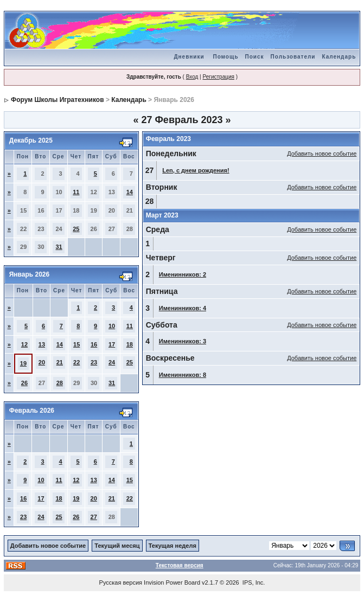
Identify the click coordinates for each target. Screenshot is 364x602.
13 (42, 344)
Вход (192, 77)
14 (130, 192)
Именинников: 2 (183, 274)
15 (76, 344)
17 (112, 344)
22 (76, 362)
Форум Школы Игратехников (58, 100)
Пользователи (293, 57)
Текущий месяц (117, 546)
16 (94, 344)
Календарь (339, 57)
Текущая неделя (173, 546)
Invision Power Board (172, 582)
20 (42, 362)
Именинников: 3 (183, 341)
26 (24, 383)
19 (23, 363)
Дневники (189, 57)
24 (112, 362)
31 (59, 247)
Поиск (255, 57)
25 (76, 229)
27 (94, 517)
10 (112, 326)
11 (76, 192)
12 (24, 344)
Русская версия (121, 582)
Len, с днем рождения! (196, 170)
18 (130, 344)
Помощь (225, 57)
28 (60, 383)
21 (60, 362)
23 (94, 362)
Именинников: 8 (183, 375)
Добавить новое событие (322, 153)
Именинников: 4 (183, 308)
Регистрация (218, 77)
